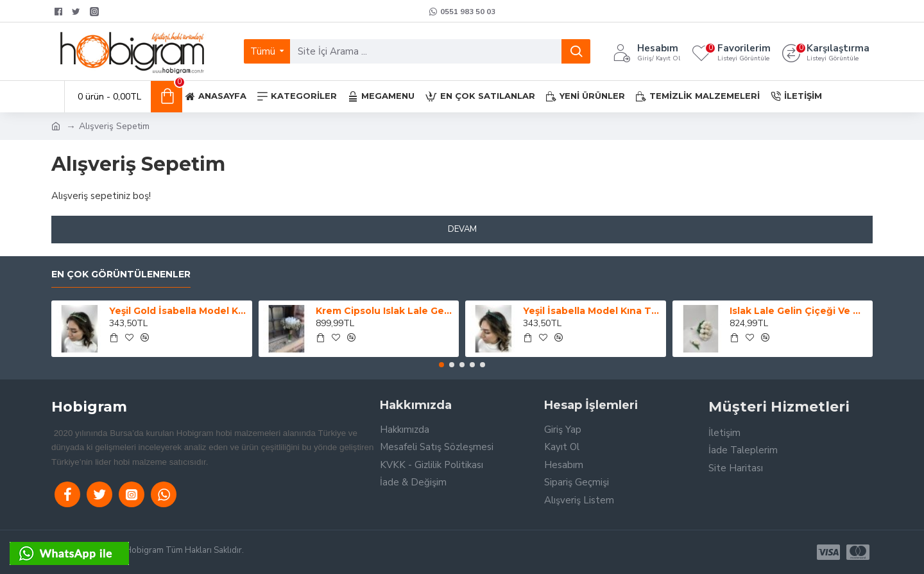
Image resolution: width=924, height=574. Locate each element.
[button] (441, 365)
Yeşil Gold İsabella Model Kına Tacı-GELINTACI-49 (178, 311)
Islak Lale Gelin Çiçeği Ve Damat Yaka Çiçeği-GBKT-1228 (799, 311)
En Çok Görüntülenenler (121, 274)
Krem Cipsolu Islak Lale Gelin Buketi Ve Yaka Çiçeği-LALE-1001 (385, 311)
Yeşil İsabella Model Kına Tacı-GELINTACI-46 (592, 311)
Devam (462, 229)
